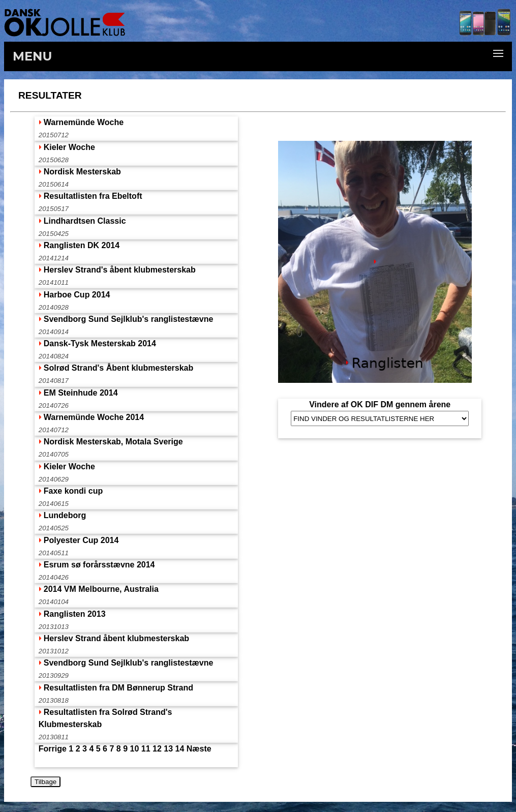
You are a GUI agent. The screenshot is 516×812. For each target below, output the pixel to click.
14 (180, 749)
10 (135, 749)
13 (168, 749)
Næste (199, 749)
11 (146, 749)
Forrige (53, 749)
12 (157, 749)
